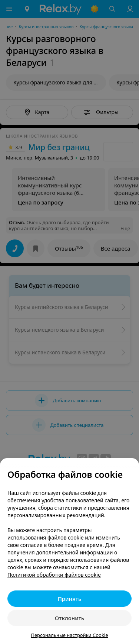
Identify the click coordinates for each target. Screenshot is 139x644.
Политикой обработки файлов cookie (54, 575)
